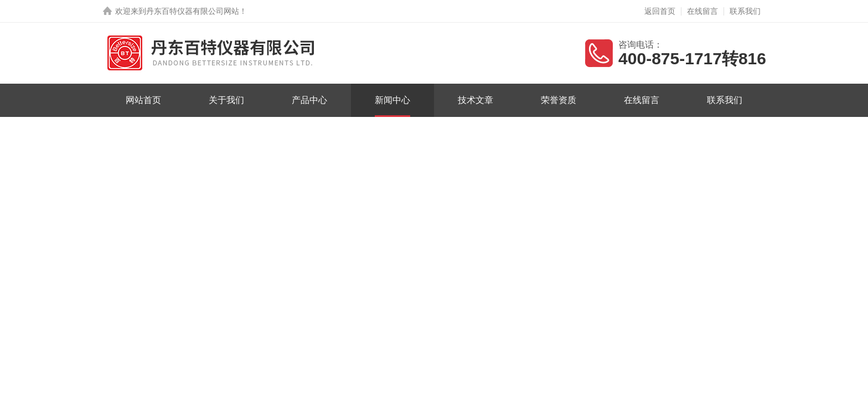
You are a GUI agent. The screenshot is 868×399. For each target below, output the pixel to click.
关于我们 (226, 100)
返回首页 (660, 11)
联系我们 (745, 11)
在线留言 (702, 11)
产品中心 (309, 100)
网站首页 (143, 100)
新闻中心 (392, 100)
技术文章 (476, 100)
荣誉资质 (559, 100)
